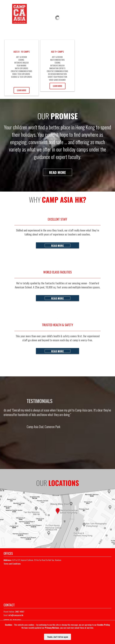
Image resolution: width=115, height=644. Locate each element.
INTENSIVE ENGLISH (21, 63)
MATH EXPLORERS (22, 68)
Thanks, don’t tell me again (57, 637)
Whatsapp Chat (106, 5)
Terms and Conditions (12, 564)
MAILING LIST (107, 13)
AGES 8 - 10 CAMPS (22, 52)
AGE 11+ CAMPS (57, 52)
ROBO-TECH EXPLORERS (21, 74)
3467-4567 (91, 5)
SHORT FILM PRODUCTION (57, 77)
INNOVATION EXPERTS (57, 68)
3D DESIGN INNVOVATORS (57, 74)
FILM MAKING (22, 65)
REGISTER (93, 13)
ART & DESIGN (21, 57)
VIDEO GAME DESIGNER (57, 80)
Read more (57, 172)
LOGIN (82, 13)
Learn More (22, 90)
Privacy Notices (52, 628)
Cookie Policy (103, 625)
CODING (21, 60)
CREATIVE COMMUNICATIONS (21, 71)
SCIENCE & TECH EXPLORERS (22, 77)
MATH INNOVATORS (57, 60)
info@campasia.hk (16, 615)
